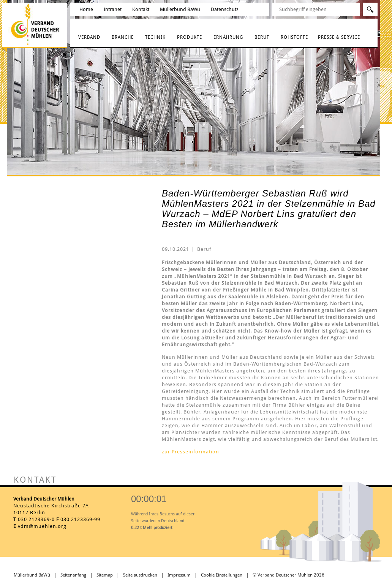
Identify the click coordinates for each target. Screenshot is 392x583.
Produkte (190, 37)
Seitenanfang (73, 575)
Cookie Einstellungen (222, 575)
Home (86, 9)
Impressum (179, 575)
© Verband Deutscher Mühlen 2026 (288, 575)
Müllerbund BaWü (180, 9)
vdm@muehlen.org (42, 526)
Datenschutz (225, 9)
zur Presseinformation (190, 452)
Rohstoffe (294, 37)
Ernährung (228, 37)
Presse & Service (339, 37)
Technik (155, 37)
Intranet (113, 9)
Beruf (262, 37)
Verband (89, 37)
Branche (123, 37)
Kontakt (141, 9)
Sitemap (105, 575)
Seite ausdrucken (140, 575)
